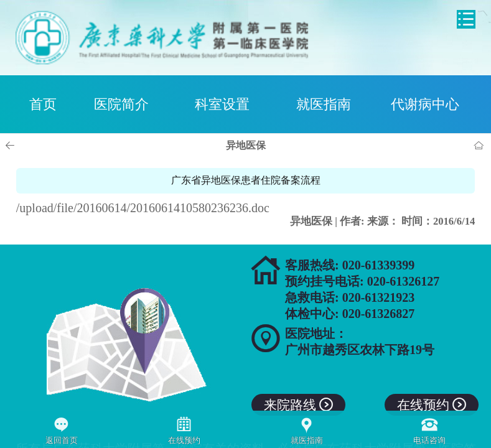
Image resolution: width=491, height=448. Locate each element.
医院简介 (121, 104)
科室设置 (222, 104)
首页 (43, 104)
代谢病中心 (425, 104)
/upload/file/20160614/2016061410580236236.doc (143, 208)
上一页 (12, 146)
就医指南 (324, 104)
